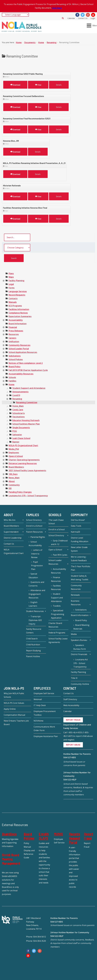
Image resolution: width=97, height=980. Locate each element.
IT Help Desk (40, 705)
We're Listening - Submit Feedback (79, 559)
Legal (11, 284)
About (12, 481)
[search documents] (17, 237)
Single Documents (21, 428)
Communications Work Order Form (44, 729)
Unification (14, 342)
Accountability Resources (21, 374)
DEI (10, 488)
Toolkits (57, 606)
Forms (12, 288)
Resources (14, 334)
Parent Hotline (33, 656)
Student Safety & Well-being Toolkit (80, 578)
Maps (11, 277)
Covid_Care (18, 410)
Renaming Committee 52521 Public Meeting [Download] (23, 74)
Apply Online (10, 709)
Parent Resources (34, 532)
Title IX (74, 678)
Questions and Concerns (36, 584)
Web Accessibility (71, 705)
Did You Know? (78, 520)
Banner (16, 442)
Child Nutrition (33, 645)
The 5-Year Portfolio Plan (80, 568)
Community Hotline (80, 684)
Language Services (18, 291)
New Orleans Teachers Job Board (16, 723)
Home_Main (18, 406)
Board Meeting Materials (81, 627)
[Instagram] (88, 15)
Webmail (38, 699)
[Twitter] (83, 15)
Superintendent (11, 532)
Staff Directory (70, 699)
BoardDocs (9, 834)
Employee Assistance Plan (46, 736)
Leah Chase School (21, 438)
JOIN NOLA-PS (14, 688)
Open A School (16, 456)
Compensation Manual (14, 715)
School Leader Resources (55, 562)
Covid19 (16, 395)
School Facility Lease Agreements (58, 640)
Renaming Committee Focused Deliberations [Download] (23, 96)
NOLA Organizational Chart (14, 551)
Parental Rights (38, 537)
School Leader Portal (19, 349)
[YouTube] (93, 15)
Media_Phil (14, 449)
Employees (14, 453)
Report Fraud (88, 836)
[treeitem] (11, 273)
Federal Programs (57, 633)
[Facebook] (77, 15)
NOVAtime (38, 721)
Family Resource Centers (34, 631)
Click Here (57, 8)
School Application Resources (23, 352)
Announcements (20, 392)
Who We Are (10, 520)
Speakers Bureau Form (80, 647)
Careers (12, 338)
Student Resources (35, 611)
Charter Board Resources (55, 625)
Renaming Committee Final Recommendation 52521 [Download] (27, 118)
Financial (13, 327)
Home (11, 384)
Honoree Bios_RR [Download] (11, 141)
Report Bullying (33, 651)
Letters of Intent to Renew (37, 554)
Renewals (75, 595)
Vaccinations (18, 417)
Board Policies (29, 836)
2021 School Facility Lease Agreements (27, 470)
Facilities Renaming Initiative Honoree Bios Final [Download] (25, 208)
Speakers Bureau (79, 640)
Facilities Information (19, 309)
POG (15, 431)
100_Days (13, 474)
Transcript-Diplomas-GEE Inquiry (35, 620)
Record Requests (17, 295)
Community (14, 485)
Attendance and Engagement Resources (37, 594)
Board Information (18, 324)
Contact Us (83, 18)
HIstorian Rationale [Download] (12, 185)
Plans (11, 273)
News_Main (14, 478)
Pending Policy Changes (20, 492)
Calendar (71, 18)
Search (63, 18)
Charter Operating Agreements (24, 460)
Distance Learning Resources (23, 463)
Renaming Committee (27, 402)
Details (59, 85)
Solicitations (15, 356)
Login (93, 18)
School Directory (34, 520)
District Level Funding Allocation (80, 540)
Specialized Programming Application (58, 614)
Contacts (13, 298)
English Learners (33, 604)
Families (12, 381)
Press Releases (16, 331)
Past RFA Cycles (60, 555)
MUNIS (58, 834)
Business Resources (76, 603)
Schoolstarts (19, 413)
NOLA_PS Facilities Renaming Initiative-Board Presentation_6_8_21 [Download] (34, 163)
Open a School (55, 550)
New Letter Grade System (79, 549)
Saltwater (17, 435)
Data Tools (76, 526)
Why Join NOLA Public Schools (14, 695)
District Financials (79, 654)
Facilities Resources (56, 588)
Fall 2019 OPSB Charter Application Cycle (28, 370)
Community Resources (19, 345)
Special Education (33, 576)
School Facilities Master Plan (26, 424)
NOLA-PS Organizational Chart (23, 445)
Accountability (16, 320)
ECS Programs (15, 306)
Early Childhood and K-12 (59, 543)
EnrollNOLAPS (44, 836)
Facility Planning (16, 281)
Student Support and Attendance (29, 388)
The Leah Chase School (56, 522)
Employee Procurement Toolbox (45, 713)
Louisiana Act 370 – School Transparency (28, 496)
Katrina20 (75, 532)
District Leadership (13, 538)
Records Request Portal (74, 838)
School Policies (16, 359)
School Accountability (35, 544)
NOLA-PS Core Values (14, 703)
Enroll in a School (34, 526)
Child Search (32, 639)
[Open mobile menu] (92, 25)
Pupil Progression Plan (37, 566)
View (38, 85)
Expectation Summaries (20, 316)
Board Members (16, 467)
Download (15, 85)
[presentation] (3, 281)
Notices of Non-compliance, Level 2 (26, 363)
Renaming (17, 399)
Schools (12, 377)
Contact (70, 688)
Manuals (13, 302)
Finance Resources (56, 579)
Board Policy (15, 367)
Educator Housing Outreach (26, 420)
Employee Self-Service (44, 693)
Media (74, 634)
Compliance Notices (18, 313)
